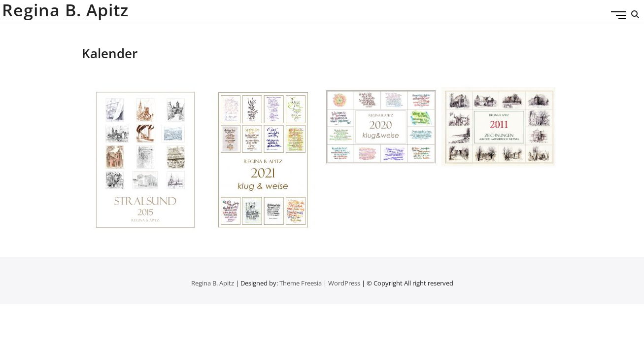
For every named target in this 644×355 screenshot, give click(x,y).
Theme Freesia (301, 283)
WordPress (344, 283)
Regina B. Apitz (65, 10)
